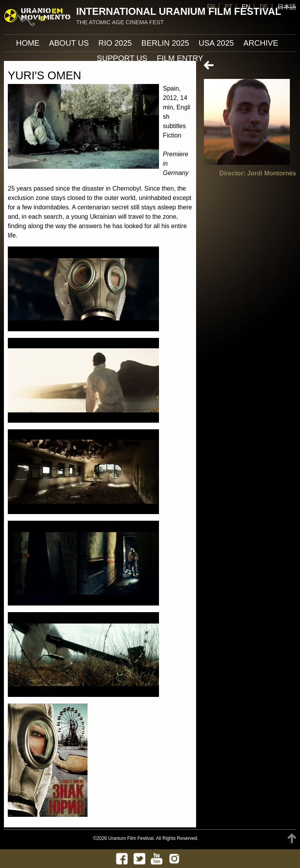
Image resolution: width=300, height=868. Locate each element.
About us (69, 43)
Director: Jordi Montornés (258, 173)
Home (28, 43)
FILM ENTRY (180, 58)
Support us (122, 58)
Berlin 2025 (165, 43)
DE (264, 7)
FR (211, 7)
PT (229, 7)
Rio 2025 (115, 43)
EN (246, 7)
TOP (292, 839)
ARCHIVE (261, 43)
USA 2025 (216, 43)
